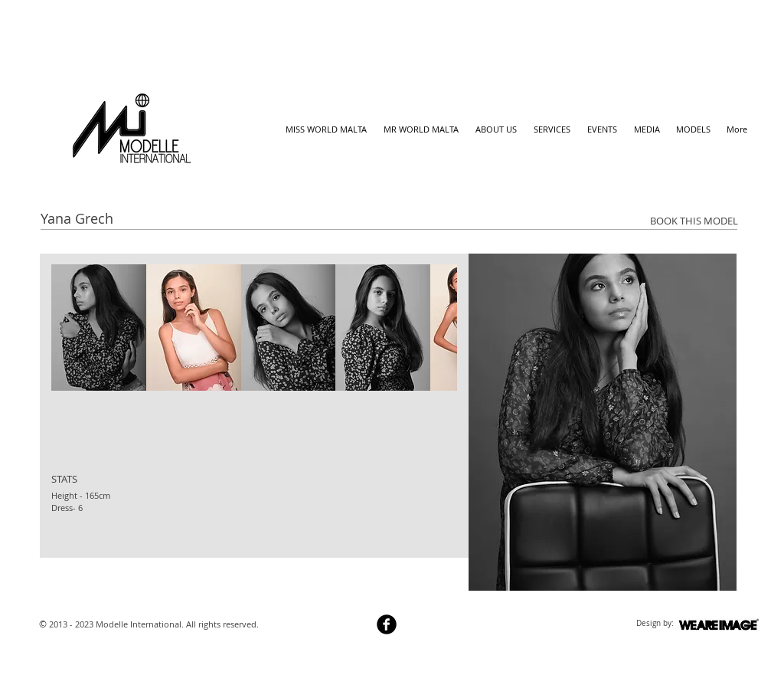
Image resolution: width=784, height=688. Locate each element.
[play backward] (70, 328)
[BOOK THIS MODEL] (694, 221)
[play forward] (438, 328)
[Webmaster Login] (315, 626)
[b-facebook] (387, 624)
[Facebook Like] (69, 572)
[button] (99, 328)
